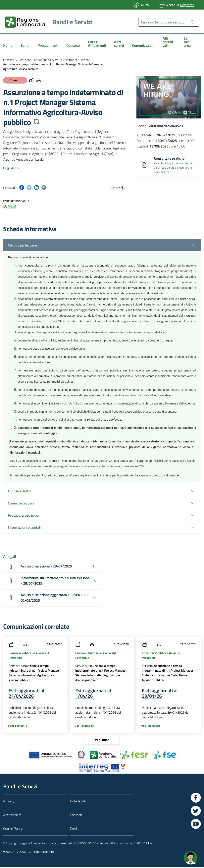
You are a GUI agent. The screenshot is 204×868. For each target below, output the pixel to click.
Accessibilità (12, 815)
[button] (36, 122)
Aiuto (145, 5)
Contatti (76, 815)
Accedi (171, 5)
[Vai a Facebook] (196, 798)
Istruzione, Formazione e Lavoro (39, 60)
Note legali (78, 802)
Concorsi (9, 60)
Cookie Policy (13, 829)
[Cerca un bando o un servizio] (169, 22)
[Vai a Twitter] (196, 811)
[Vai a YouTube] (196, 824)
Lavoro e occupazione (77, 60)
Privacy (9, 802)
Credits (75, 829)
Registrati (187, 5)
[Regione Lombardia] (47, 22)
